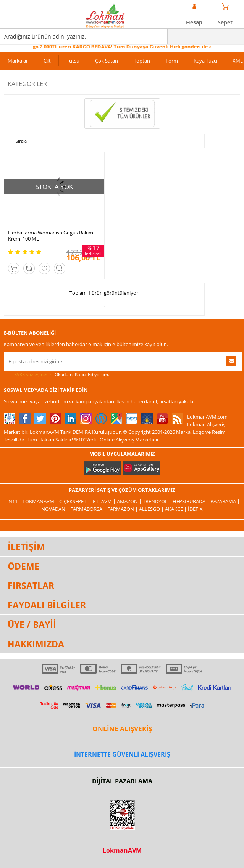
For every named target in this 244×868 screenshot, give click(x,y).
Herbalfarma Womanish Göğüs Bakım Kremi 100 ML (51, 236)
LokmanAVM (122, 850)
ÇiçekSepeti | (76, 501)
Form (172, 61)
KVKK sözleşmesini (34, 375)
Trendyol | (158, 501)
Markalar (18, 61)
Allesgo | (152, 509)
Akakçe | (176, 509)
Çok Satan (107, 61)
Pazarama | (225, 501)
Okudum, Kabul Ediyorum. (57, 375)
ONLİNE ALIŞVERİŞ (122, 729)
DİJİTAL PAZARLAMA (122, 781)
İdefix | (197, 509)
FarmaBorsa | (89, 509)
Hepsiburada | (191, 501)
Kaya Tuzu (205, 61)
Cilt (47, 61)
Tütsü (73, 61)
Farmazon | (123, 509)
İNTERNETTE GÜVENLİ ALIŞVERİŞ (122, 754)
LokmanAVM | (41, 501)
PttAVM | (105, 501)
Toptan (142, 61)
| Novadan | (54, 509)
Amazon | (130, 501)
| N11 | (14, 501)
